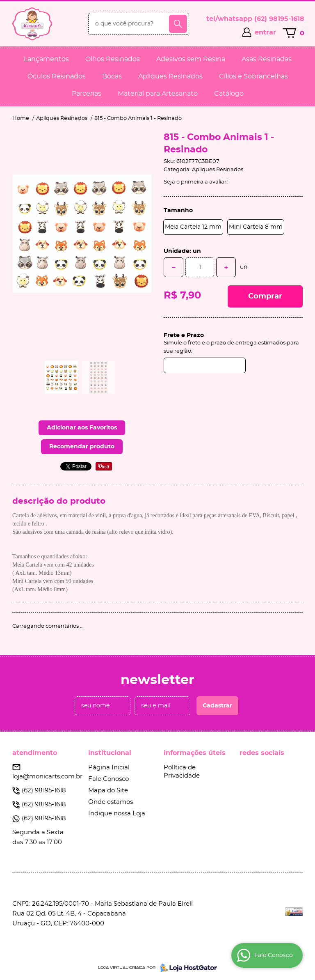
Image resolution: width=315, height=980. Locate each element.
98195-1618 (279, 19)
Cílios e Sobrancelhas (253, 76)
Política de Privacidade (182, 772)
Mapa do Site (108, 791)
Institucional (110, 753)
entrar (265, 32)
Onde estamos (111, 802)
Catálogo (229, 94)
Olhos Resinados (113, 59)
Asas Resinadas (267, 59)
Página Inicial (109, 768)
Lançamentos (46, 59)
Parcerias (87, 94)
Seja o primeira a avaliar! (196, 182)
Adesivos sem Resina (191, 59)
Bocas (112, 76)
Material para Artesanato (158, 94)
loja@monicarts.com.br (47, 777)
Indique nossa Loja (117, 814)
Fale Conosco (108, 779)
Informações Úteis (195, 753)
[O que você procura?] (178, 24)
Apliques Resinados (170, 76)
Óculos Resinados (57, 76)
